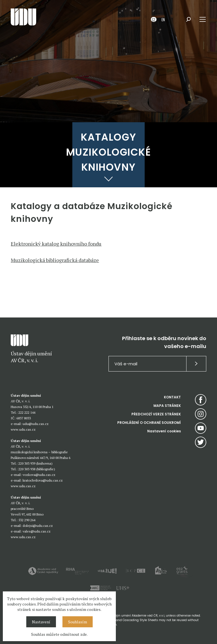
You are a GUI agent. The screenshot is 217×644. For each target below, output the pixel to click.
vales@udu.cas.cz (37, 531)
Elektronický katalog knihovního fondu (56, 244)
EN (163, 19)
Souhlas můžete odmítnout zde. (59, 634)
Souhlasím (78, 622)
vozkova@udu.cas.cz (39, 475)
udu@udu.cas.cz (36, 424)
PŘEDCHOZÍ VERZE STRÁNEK (156, 414)
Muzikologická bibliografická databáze (55, 260)
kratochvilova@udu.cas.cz (43, 480)
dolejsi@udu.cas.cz (38, 526)
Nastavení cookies (164, 431)
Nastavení (41, 622)
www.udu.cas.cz (23, 429)
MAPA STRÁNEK (167, 406)
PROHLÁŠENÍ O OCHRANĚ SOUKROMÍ (149, 423)
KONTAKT (172, 397)
